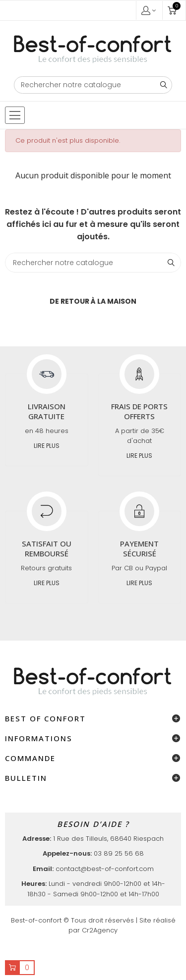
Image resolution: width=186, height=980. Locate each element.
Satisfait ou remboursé (47, 548)
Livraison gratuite (47, 411)
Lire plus (47, 446)
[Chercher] (93, 85)
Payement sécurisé (139, 548)
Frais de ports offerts (139, 411)
